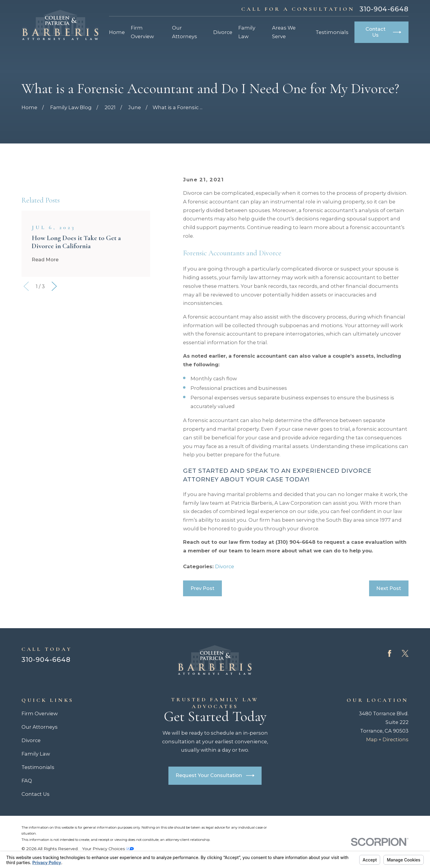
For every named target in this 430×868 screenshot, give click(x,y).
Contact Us (383, 32)
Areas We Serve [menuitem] (284, 32)
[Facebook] (390, 653)
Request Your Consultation (215, 776)
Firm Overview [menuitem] (142, 32)
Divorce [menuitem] (223, 32)
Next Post (389, 588)
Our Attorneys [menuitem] (185, 32)
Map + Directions (387, 739)
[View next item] (54, 372)
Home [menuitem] (117, 32)
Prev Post (202, 588)
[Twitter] (405, 653)
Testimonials (38, 767)
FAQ (27, 781)
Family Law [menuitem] (247, 32)
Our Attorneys (40, 727)
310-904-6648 (384, 9)
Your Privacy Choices (108, 849)
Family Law (36, 754)
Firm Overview (40, 713)
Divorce (225, 566)
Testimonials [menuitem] (332, 32)
